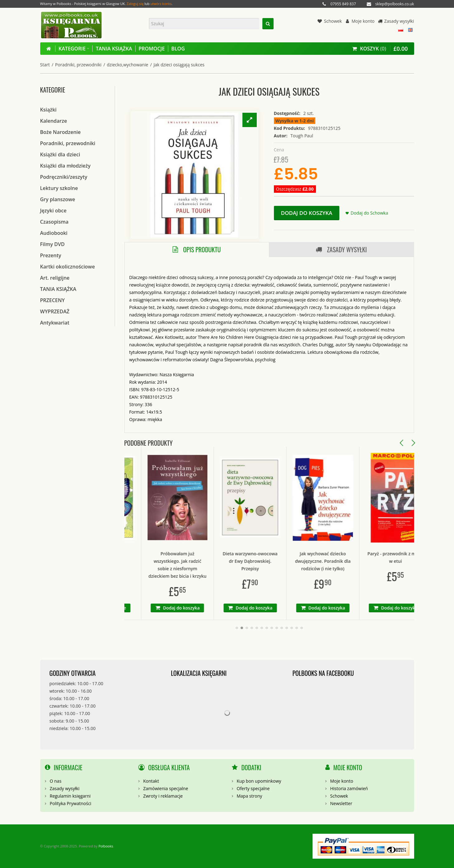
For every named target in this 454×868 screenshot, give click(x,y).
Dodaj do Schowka (369, 213)
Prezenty (51, 255)
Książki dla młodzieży (65, 166)
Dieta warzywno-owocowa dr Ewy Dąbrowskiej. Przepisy (269, 561)
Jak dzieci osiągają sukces (179, 65)
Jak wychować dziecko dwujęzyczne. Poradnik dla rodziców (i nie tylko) (342, 561)
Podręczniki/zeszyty (64, 177)
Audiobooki (54, 233)
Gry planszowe (58, 199)
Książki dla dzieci (60, 154)
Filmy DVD (53, 244)
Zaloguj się (135, 4)
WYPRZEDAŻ (55, 311)
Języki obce (53, 211)
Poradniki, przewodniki (78, 65)
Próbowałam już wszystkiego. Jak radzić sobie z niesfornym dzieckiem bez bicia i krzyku (196, 565)
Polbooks (106, 846)
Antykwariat (55, 323)
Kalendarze (54, 121)
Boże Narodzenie (61, 132)
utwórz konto (161, 4)
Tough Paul (302, 136)
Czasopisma (54, 222)
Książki (48, 110)
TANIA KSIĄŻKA (58, 289)
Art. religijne (55, 278)
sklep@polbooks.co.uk (394, 4)
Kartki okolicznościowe (68, 267)
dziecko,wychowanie (128, 65)
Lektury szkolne (59, 188)
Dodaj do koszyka (307, 213)
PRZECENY (53, 300)
